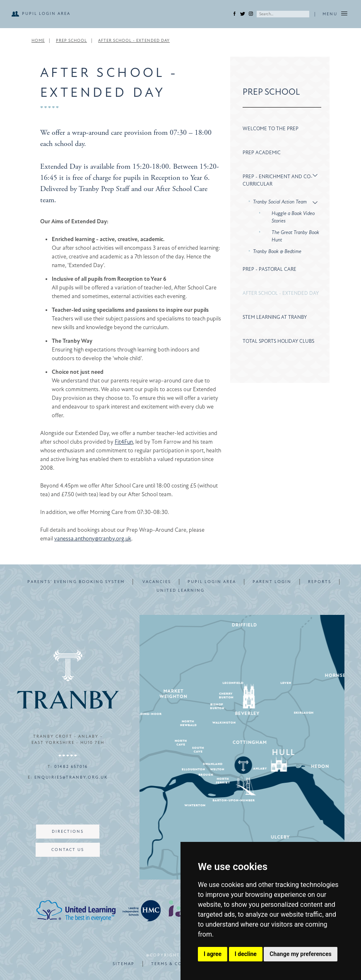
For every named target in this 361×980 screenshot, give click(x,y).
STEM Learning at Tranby (275, 317)
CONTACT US (68, 850)
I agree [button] (213, 954)
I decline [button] (246, 954)
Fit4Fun (124, 442)
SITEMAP (124, 964)
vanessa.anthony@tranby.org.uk (93, 539)
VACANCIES (157, 582)
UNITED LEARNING (180, 590)
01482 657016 (71, 767)
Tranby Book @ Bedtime (277, 251)
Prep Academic (262, 153)
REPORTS (320, 582)
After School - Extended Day (134, 41)
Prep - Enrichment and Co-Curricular (278, 180)
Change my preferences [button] (300, 954)
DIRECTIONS (68, 832)
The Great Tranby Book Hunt (295, 236)
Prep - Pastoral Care (270, 269)
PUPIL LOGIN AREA (46, 14)
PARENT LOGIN (272, 582)
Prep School (71, 41)
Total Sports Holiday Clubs (278, 341)
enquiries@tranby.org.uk (71, 777)
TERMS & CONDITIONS (180, 964)
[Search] (283, 14)
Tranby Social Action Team (280, 202)
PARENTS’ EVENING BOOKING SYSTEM (76, 582)
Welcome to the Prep (271, 129)
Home (38, 41)
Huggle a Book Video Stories (293, 217)
